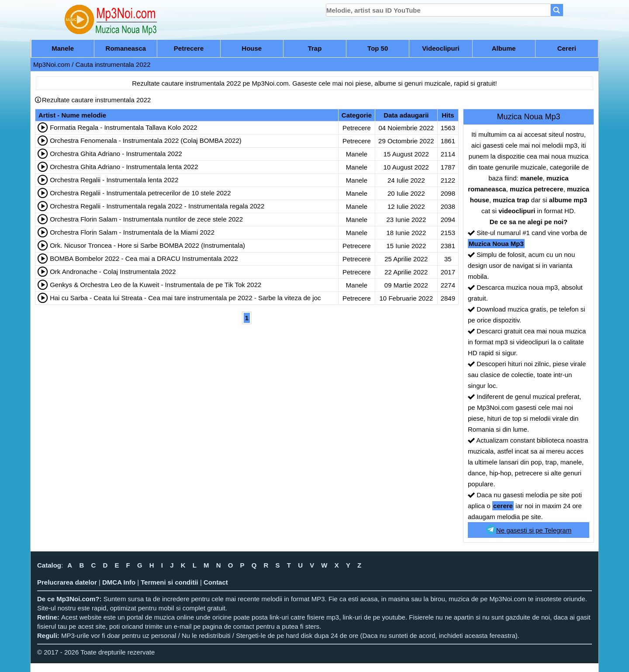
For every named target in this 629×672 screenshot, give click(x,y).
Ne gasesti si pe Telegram (529, 530)
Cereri (567, 48)
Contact (216, 582)
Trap (315, 48)
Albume (504, 48)
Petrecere (189, 48)
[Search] (557, 10)
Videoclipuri (441, 48)
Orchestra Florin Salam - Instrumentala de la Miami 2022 (132, 232)
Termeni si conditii (169, 582)
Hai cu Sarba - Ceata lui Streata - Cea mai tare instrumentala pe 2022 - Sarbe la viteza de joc (185, 298)
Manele (63, 48)
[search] (438, 10)
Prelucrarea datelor (67, 582)
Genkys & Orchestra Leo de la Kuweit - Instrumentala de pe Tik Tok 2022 (156, 285)
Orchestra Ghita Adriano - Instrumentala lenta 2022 (124, 167)
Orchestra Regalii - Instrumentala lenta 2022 (114, 180)
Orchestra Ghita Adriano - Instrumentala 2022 (116, 154)
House (252, 48)
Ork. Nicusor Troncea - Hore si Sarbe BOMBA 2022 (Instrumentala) (147, 245)
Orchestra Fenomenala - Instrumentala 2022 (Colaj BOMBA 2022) (146, 140)
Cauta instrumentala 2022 (113, 64)
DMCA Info (119, 582)
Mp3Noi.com (52, 64)
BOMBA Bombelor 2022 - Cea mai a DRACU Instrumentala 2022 (144, 258)
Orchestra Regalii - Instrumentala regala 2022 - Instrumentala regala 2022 (157, 206)
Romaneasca (126, 48)
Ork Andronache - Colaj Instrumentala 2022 (113, 272)
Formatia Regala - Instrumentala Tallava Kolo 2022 (123, 127)
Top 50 (378, 48)
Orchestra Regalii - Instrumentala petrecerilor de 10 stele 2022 (140, 193)
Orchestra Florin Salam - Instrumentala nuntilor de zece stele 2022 (146, 219)
